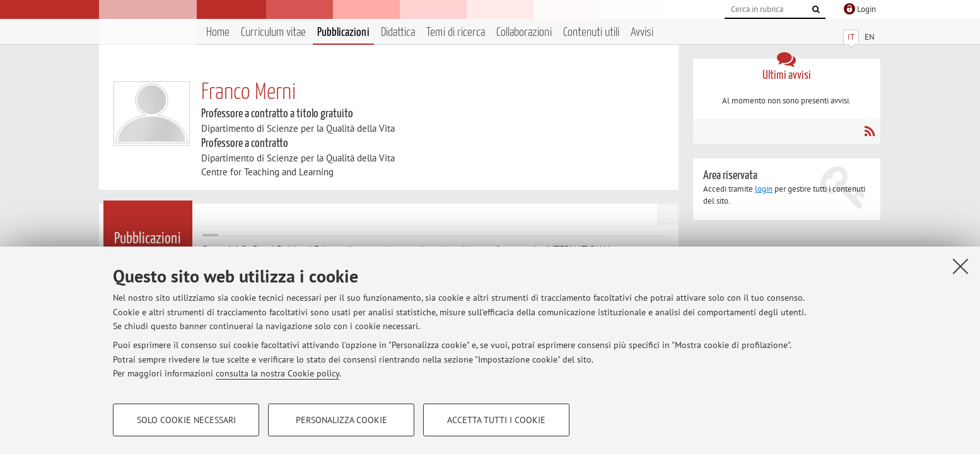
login (764, 189)
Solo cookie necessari (186, 420)
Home (218, 32)
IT (851, 37)
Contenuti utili (591, 32)
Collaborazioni (524, 32)
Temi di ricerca (456, 32)
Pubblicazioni (343, 32)
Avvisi (642, 32)
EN (870, 37)
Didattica (398, 32)
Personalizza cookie (341, 420)
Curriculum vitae (273, 32)
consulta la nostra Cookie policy (277, 373)
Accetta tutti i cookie (496, 420)
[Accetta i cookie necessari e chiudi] (960, 266)
